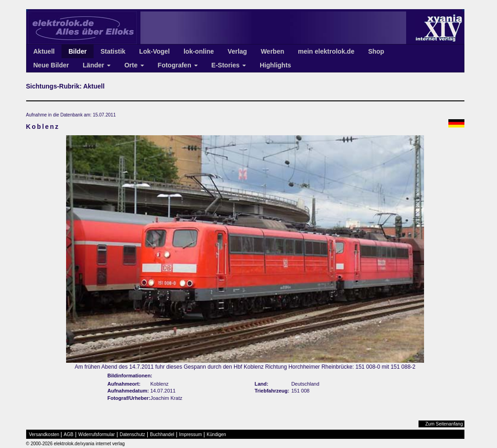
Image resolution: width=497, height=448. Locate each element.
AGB (69, 434)
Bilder (78, 51)
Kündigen (216, 434)
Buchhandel (162, 434)
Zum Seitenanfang (444, 424)
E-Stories (229, 65)
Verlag (237, 51)
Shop (376, 51)
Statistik (113, 51)
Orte (134, 65)
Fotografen (178, 65)
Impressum (190, 434)
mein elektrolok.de (326, 51)
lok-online (199, 51)
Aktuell (44, 51)
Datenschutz (133, 434)
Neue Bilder (51, 65)
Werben (272, 51)
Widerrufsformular (97, 434)
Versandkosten (44, 434)
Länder (97, 65)
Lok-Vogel (154, 51)
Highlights (275, 65)
